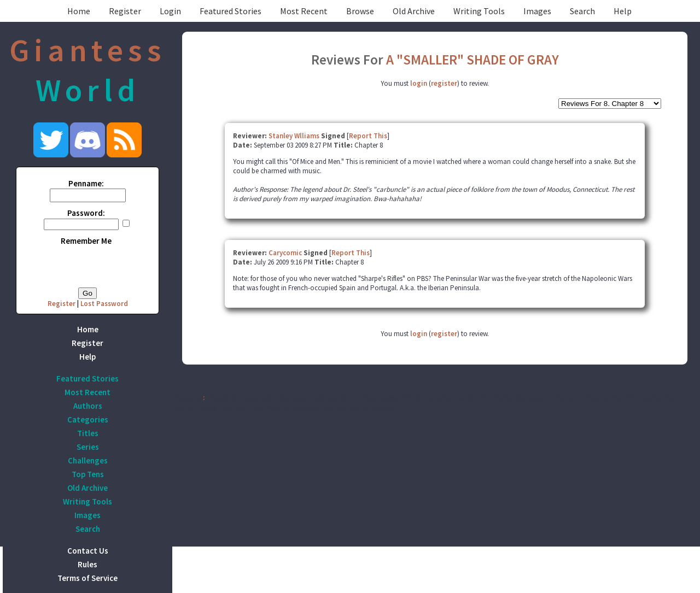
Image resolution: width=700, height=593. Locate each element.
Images (537, 11)
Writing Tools (479, 11)
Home (79, 11)
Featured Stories (231, 11)
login (419, 83)
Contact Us (88, 551)
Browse (360, 11)
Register (125, 11)
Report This (368, 136)
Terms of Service (87, 578)
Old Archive (414, 11)
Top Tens (88, 474)
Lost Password (104, 304)
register (444, 83)
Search (582, 11)
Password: (86, 213)
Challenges (88, 460)
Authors (88, 406)
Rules (87, 564)
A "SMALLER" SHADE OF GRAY (472, 60)
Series (88, 447)
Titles (88, 433)
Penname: (86, 183)
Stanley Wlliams (294, 136)
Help (623, 11)
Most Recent (304, 11)
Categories (88, 419)
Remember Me (86, 241)
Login (170, 11)
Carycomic (285, 253)
